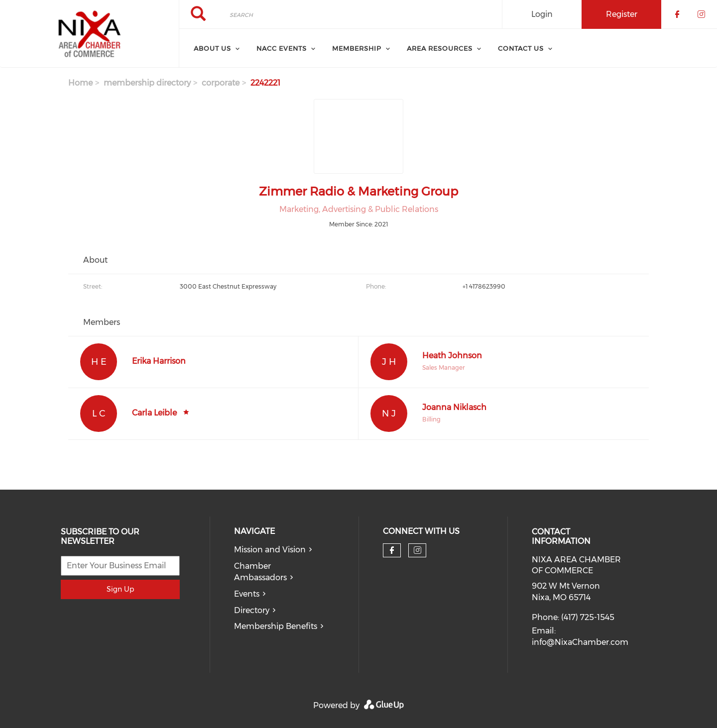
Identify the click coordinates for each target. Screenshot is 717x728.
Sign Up (120, 589)
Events (247, 594)
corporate (221, 83)
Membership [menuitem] (357, 48)
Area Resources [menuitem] (440, 48)
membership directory (147, 83)
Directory (252, 610)
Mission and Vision (270, 550)
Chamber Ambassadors (260, 572)
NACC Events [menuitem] (282, 48)
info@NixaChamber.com (580, 642)
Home (80, 83)
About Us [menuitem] (212, 48)
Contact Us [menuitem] (521, 48)
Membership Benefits (276, 626)
